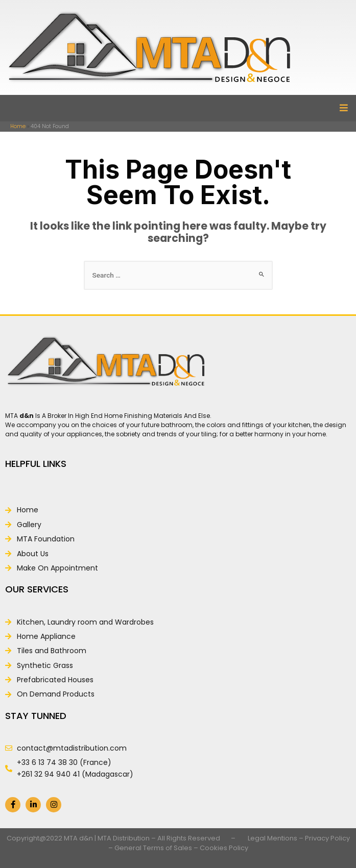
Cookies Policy (224, 848)
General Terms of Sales (153, 848)
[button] (343, 108)
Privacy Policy (327, 838)
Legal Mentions (272, 838)
